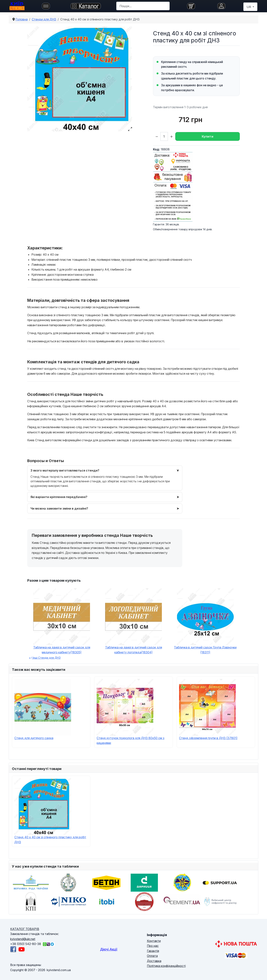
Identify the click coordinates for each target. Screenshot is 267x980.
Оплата (152, 956)
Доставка (154, 961)
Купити (208, 136)
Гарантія (153, 951)
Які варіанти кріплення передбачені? (59, 497)
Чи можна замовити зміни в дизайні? (59, 508)
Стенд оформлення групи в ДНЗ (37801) (208, 738)
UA (249, 7)
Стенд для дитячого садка (34, 738)
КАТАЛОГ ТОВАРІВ (25, 929)
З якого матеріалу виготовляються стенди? (65, 470)
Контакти (154, 941)
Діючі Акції (109, 949)
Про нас (153, 946)
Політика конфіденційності (166, 966)
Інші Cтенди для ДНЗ (45, 658)
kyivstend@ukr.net (23, 939)
